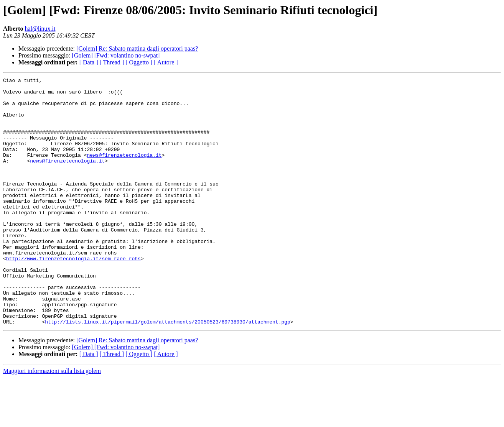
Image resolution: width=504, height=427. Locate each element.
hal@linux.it (40, 29)
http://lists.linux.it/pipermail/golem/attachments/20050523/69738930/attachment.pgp (168, 371)
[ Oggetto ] (139, 62)
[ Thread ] (112, 62)
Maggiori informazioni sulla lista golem (52, 420)
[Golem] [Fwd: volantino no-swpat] (116, 55)
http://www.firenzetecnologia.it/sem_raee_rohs (73, 295)
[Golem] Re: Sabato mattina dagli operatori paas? (137, 48)
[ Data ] (89, 62)
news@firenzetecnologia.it (124, 171)
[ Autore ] (166, 62)
